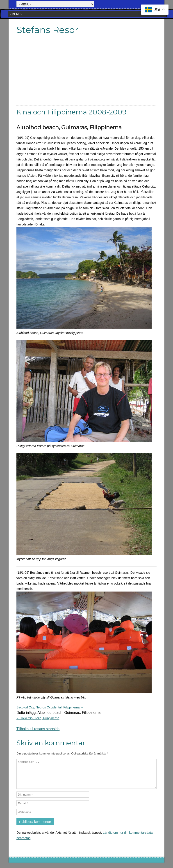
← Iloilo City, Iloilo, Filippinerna (38, 718)
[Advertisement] (86, 74)
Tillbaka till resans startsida (38, 729)
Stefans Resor (47, 30)
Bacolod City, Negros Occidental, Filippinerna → (50, 707)
